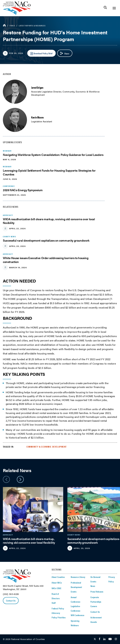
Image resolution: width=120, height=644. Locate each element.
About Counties (58, 577)
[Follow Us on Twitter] (95, 639)
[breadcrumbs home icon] (4, 25)
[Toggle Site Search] (105, 8)
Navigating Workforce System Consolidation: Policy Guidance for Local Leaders (53, 155)
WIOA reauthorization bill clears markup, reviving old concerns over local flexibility (49, 221)
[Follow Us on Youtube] (110, 639)
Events (74, 592)
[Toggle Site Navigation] (114, 8)
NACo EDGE (56, 588)
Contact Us (11, 600)
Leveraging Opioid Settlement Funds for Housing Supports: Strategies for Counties (49, 172)
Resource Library (78, 577)
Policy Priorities (59, 617)
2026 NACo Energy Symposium (23, 190)
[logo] (17, 14)
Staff (54, 603)
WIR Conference (78, 615)
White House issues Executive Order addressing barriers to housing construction (46, 260)
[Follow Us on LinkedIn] (104, 639)
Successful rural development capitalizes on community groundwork (46, 240)
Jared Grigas (37, 87)
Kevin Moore (37, 117)
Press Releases (97, 592)
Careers (94, 606)
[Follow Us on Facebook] (100, 639)
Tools (12, 26)
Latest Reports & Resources (32, 26)
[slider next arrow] (20, 479)
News (93, 586)
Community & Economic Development (47, 447)
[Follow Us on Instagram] (116, 639)
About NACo (57, 583)
